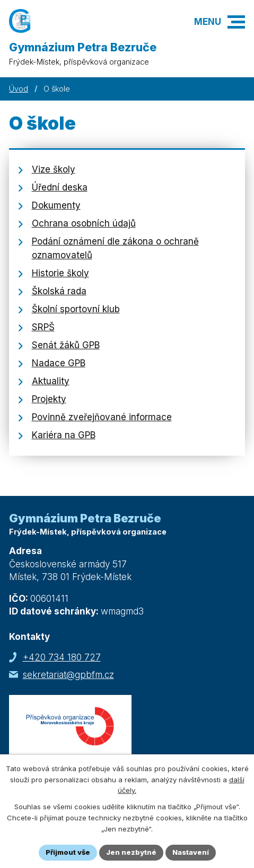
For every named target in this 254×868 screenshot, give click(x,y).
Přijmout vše (68, 852)
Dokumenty (56, 205)
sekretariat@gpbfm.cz (68, 675)
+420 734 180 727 (62, 657)
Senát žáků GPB (66, 345)
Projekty (49, 399)
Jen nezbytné (131, 852)
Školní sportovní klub (76, 309)
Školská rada (59, 291)
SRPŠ (43, 327)
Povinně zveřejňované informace (102, 417)
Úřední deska (60, 187)
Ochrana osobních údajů (84, 223)
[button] (236, 22)
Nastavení (191, 852)
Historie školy (60, 273)
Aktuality (51, 381)
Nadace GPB (59, 363)
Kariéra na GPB (64, 435)
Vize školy (54, 169)
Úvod (19, 89)
